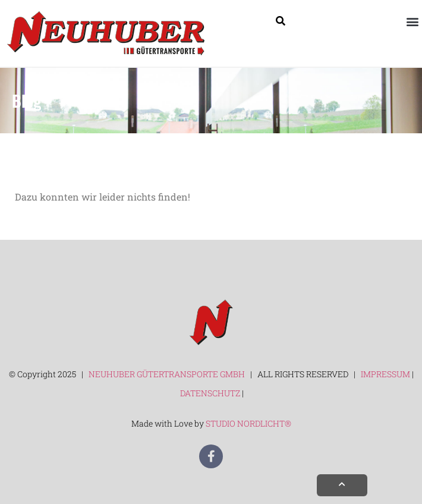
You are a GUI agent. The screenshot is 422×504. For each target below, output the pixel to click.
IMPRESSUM (385, 374)
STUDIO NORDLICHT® (248, 423)
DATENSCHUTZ (211, 393)
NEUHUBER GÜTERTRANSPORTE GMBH (166, 374)
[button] (412, 21)
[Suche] (281, 21)
